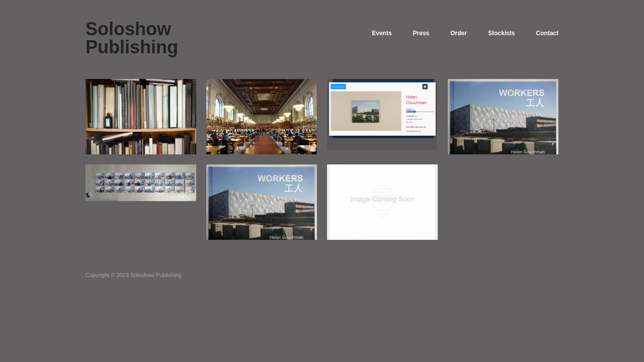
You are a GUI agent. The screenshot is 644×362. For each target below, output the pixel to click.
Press (421, 33)
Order (459, 33)
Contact (547, 33)
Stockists (501, 33)
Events (382, 33)
